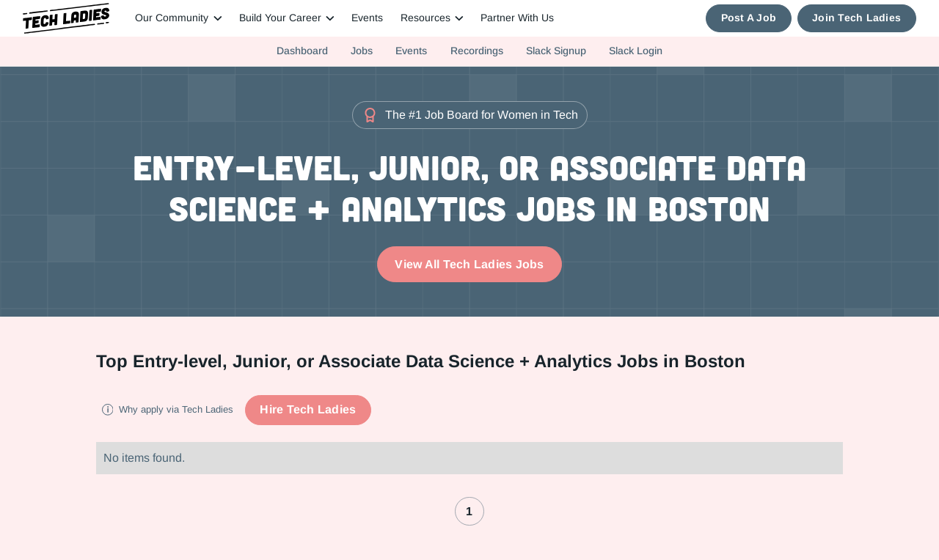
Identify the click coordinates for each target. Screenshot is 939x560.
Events (367, 18)
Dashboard (302, 51)
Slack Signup (556, 51)
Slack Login (636, 51)
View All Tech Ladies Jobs (469, 264)
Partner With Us (517, 18)
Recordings (477, 51)
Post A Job (749, 18)
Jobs (362, 51)
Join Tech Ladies (856, 18)
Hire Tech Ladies (308, 409)
